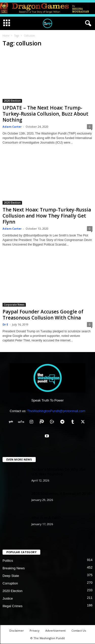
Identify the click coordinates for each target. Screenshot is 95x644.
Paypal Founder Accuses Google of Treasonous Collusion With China (43, 315)
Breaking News (14, 568)
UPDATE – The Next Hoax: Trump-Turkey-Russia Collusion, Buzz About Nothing (45, 114)
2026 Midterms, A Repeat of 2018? (62, 493)
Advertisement (55, 630)
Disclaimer (17, 630)
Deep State (11, 576)
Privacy (35, 630)
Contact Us (79, 630)
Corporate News (14, 305)
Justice (8, 598)
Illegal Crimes (13, 606)
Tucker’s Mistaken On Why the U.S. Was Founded (58, 472)
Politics (8, 561)
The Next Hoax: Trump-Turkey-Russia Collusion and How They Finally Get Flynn (47, 216)
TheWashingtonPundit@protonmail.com (56, 411)
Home (6, 36)
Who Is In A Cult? (46, 518)
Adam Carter (12, 127)
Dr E (5, 324)
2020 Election (12, 101)
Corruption (10, 583)
